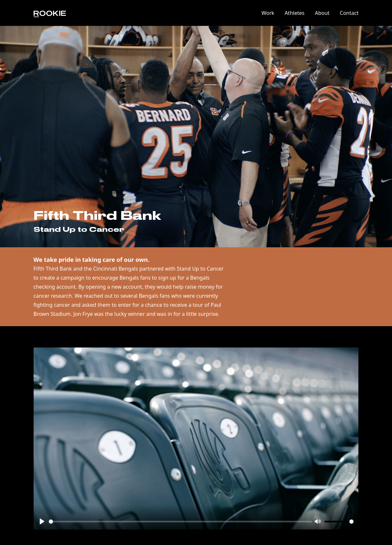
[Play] (42, 521)
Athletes (295, 13)
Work (268, 13)
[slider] (180, 522)
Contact (349, 13)
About (322, 13)
